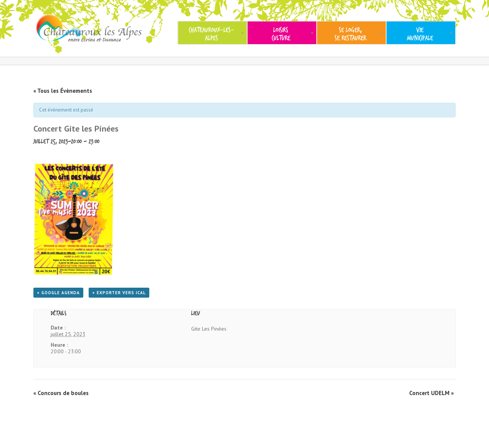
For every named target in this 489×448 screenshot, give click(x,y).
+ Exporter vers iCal (119, 293)
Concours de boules (61, 393)
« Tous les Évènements (63, 91)
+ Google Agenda (58, 293)
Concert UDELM (431, 393)
